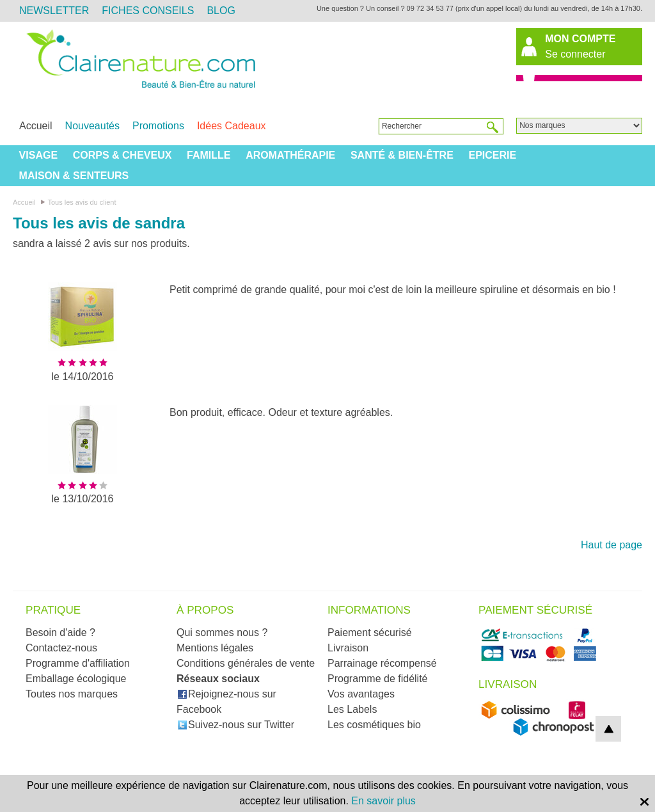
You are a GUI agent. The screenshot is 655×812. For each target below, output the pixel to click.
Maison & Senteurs (74, 176)
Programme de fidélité (378, 679)
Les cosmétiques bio (374, 725)
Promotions (158, 126)
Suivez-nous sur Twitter (236, 725)
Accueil (36, 126)
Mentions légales (215, 648)
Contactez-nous (61, 648)
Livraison (348, 648)
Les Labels (352, 709)
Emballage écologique (76, 679)
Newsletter (54, 11)
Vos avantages (361, 694)
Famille (209, 155)
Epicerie (492, 155)
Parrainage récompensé (382, 663)
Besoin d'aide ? (60, 633)
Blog (221, 11)
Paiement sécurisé (370, 633)
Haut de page (612, 545)
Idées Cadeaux (232, 126)
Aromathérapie (290, 155)
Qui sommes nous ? (222, 633)
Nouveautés (92, 126)
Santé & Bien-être (402, 155)
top (608, 729)
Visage (38, 155)
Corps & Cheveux (122, 155)
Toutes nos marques (72, 694)
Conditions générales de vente (246, 663)
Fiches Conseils (148, 11)
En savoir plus (383, 801)
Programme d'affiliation (78, 663)
